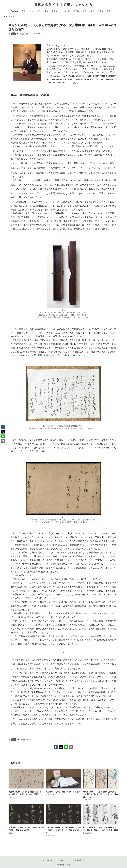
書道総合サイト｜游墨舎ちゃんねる (63, 5)
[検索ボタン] (115, 11)
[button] (56, 747)
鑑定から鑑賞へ (25, 34)
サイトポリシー (48, 860)
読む (13, 34)
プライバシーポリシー (64, 860)
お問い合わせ (80, 860)
